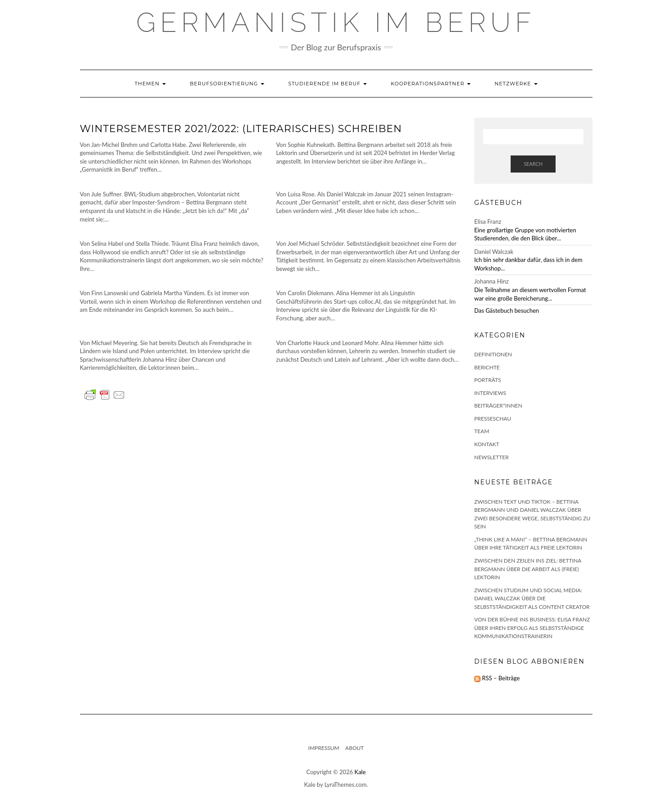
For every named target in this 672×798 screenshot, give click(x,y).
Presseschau (493, 419)
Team (482, 431)
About (354, 748)
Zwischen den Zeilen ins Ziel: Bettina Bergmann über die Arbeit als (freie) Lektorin (528, 569)
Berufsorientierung (227, 84)
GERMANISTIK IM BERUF (336, 22)
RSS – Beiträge (497, 678)
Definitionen (493, 354)
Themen (150, 84)
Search (533, 164)
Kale (360, 772)
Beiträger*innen (498, 406)
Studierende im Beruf (327, 84)
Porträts (488, 380)
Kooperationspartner (431, 84)
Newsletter (492, 457)
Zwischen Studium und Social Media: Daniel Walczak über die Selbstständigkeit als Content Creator (532, 598)
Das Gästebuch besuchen (507, 310)
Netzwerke (516, 84)
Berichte (487, 367)
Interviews (490, 393)
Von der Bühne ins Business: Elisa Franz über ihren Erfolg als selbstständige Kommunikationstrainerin (532, 628)
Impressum (324, 748)
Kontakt (487, 444)
